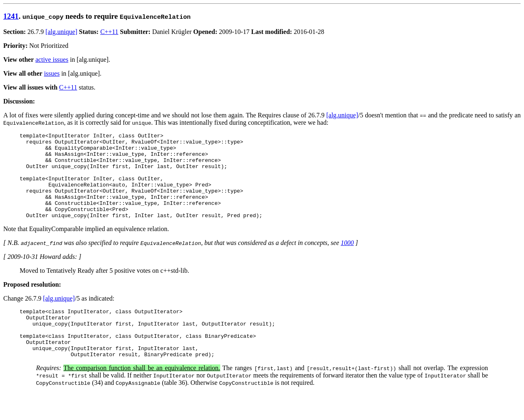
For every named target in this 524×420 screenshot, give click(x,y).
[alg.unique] (61, 32)
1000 (347, 260)
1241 (11, 16)
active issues (52, 60)
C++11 (109, 32)
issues (52, 73)
